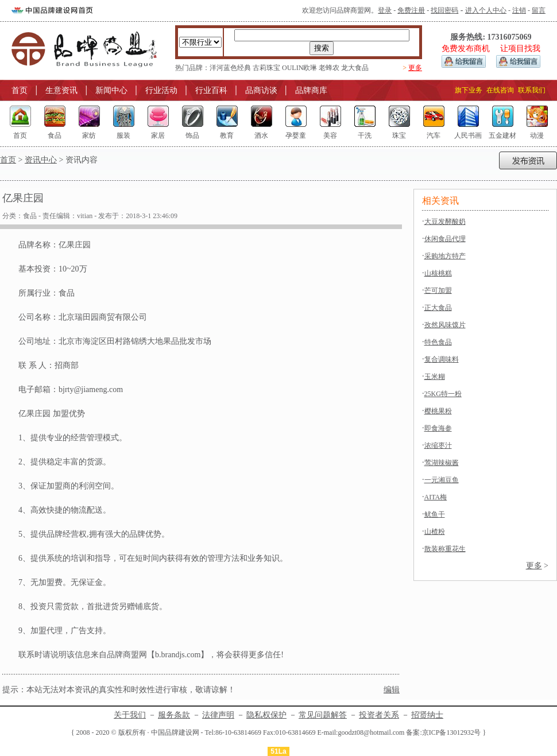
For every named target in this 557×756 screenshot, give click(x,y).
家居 (158, 135)
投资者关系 (379, 715)
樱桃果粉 (438, 411)
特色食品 (438, 342)
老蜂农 (329, 68)
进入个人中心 (486, 10)
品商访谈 (261, 90)
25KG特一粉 (443, 394)
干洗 (365, 135)
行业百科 (211, 90)
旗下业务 (469, 90)
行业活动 (161, 90)
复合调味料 (442, 359)
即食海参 (438, 428)
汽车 (434, 135)
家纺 (89, 135)
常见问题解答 (323, 715)
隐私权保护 (266, 715)
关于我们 (130, 715)
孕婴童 (296, 135)
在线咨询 (500, 90)
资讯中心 (41, 160)
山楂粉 (435, 532)
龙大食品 (355, 68)
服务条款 (174, 715)
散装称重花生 (445, 549)
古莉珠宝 (266, 68)
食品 (55, 135)
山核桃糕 (438, 273)
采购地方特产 (445, 256)
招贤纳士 (427, 715)
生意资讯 (61, 90)
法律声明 (218, 715)
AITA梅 (436, 497)
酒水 (261, 135)
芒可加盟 (438, 290)
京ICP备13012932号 (452, 732)
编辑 (392, 690)
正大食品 (438, 308)
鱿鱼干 (435, 514)
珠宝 (399, 135)
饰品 (192, 135)
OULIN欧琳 (299, 68)
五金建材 (502, 135)
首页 (20, 90)
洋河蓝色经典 (230, 68)
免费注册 (411, 10)
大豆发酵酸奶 (445, 222)
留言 (539, 10)
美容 (330, 135)
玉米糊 (435, 377)
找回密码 (444, 10)
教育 (227, 135)
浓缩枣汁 (438, 445)
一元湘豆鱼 (442, 480)
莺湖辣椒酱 (442, 463)
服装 (123, 135)
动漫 (537, 135)
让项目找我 (520, 49)
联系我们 (532, 90)
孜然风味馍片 (445, 325)
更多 (415, 68)
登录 (385, 10)
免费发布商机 (466, 49)
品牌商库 (311, 90)
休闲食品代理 (445, 239)
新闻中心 (111, 90)
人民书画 (468, 135)
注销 (519, 10)
